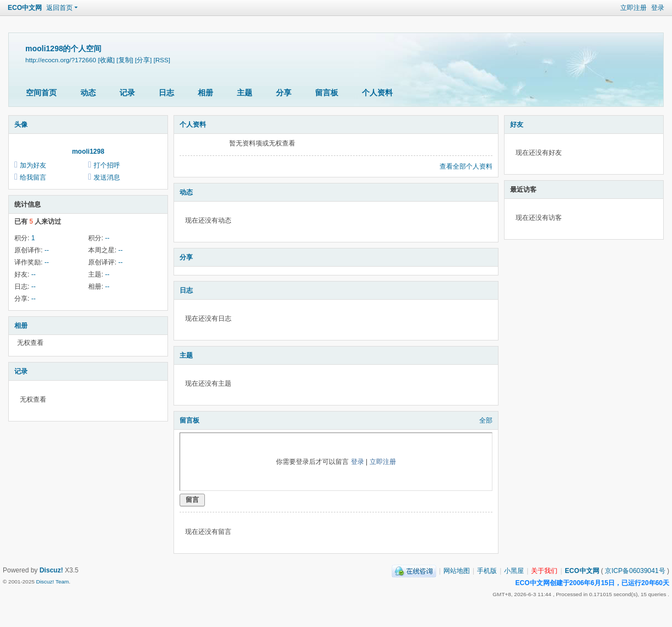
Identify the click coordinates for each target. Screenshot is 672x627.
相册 (205, 93)
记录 (127, 93)
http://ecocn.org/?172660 (61, 60)
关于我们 (544, 571)
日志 (166, 93)
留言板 (327, 93)
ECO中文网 (25, 8)
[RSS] (162, 60)
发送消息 (107, 177)
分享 (284, 93)
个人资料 (377, 93)
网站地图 (457, 571)
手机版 (487, 571)
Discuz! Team (52, 582)
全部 (486, 420)
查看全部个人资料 (466, 166)
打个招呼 (107, 165)
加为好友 (33, 165)
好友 (517, 125)
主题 (245, 93)
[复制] (124, 60)
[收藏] (106, 60)
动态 (88, 93)
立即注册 (633, 8)
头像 (21, 125)
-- (107, 238)
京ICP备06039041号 (635, 571)
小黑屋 (514, 571)
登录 (658, 8)
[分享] (143, 60)
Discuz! (52, 570)
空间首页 (41, 93)
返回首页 (59, 8)
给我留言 (33, 177)
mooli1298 (88, 152)
